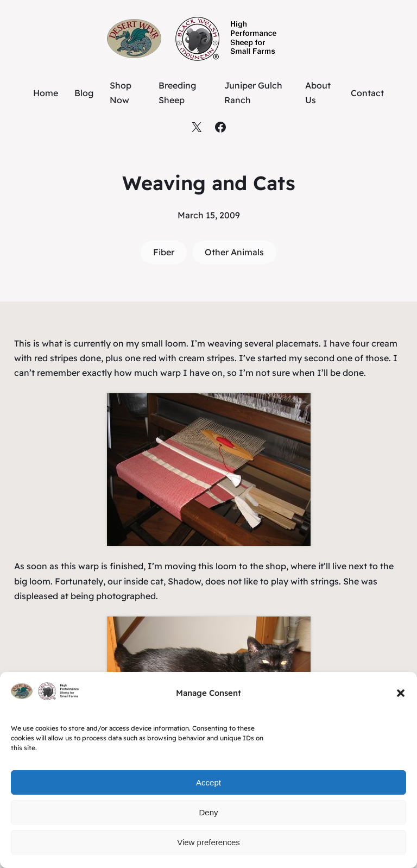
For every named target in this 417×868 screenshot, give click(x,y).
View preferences (208, 842)
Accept (208, 782)
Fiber (164, 252)
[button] (401, 693)
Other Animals (234, 252)
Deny (208, 812)
